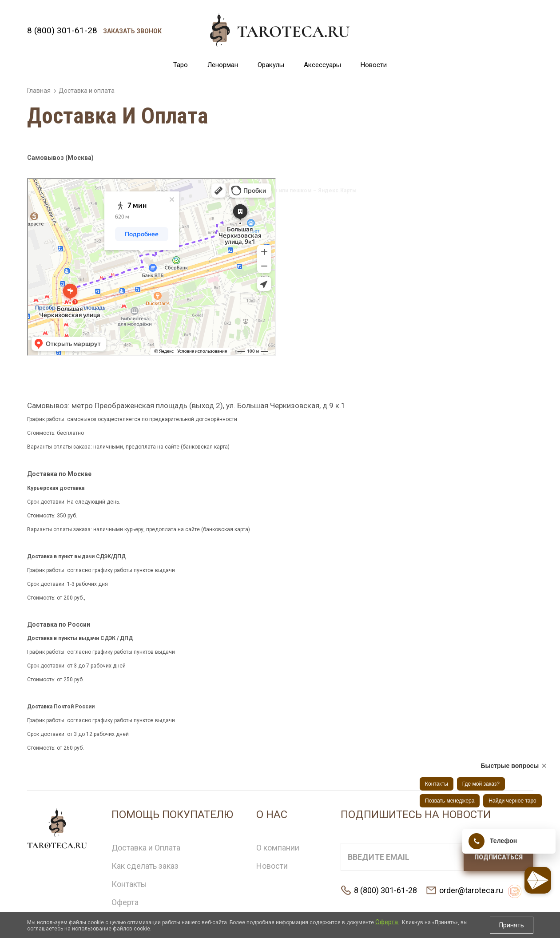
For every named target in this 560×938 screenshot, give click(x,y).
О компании (278, 848)
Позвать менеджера (450, 801)
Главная (39, 91)
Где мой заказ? (481, 784)
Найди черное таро (512, 801)
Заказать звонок (132, 31)
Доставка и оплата (87, 91)
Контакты (129, 884)
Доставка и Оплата (146, 848)
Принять (512, 925)
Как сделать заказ (145, 866)
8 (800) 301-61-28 (62, 30)
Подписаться (498, 857)
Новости (374, 65)
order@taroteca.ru (471, 890)
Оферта (125, 902)
